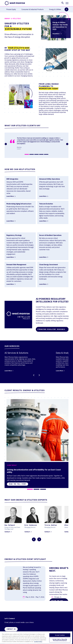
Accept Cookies (60, 635)
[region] (36, 638)
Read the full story (18, 484)
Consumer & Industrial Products (33, 9)
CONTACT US (11, 629)
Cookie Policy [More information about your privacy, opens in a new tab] (38, 642)
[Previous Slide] (34, 375)
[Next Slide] (66, 9)
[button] (63, 3)
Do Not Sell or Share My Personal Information (60, 640)
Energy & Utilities (55, 9)
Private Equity (11, 9)
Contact (8, 532)
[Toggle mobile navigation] (67, 3)
